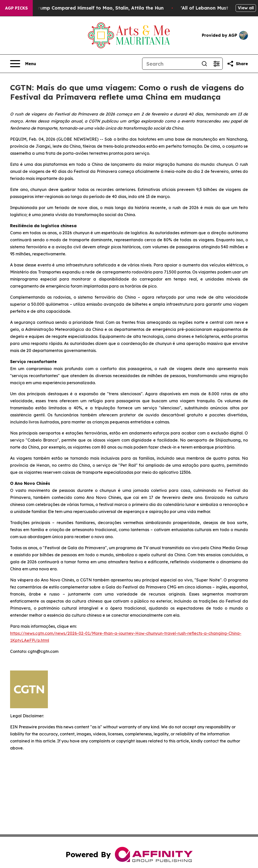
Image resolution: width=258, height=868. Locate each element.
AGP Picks (16, 8)
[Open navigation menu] (23, 64)
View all (246, 8)
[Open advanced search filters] (216, 64)
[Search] (170, 64)
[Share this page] (237, 64)
